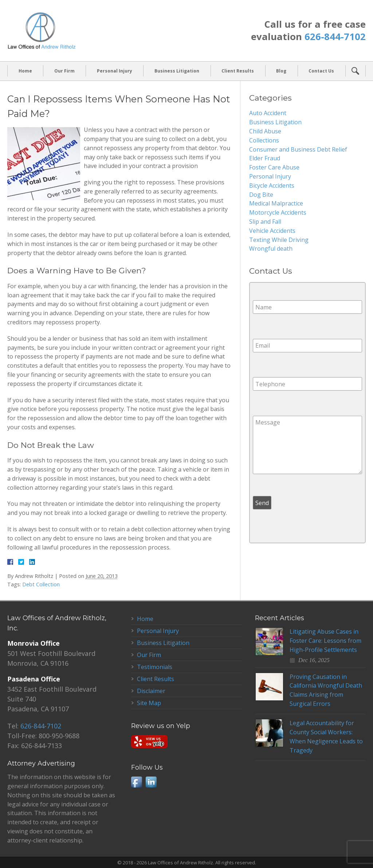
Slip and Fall (265, 222)
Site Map (149, 703)
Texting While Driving (279, 240)
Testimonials (155, 667)
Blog (281, 71)
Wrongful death (271, 249)
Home (25, 71)
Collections (264, 140)
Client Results (238, 71)
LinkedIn (151, 782)
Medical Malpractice (276, 203)
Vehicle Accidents (272, 231)
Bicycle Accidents (272, 185)
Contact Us (321, 71)
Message (307, 445)
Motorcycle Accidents (278, 212)
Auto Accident (268, 113)
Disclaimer (151, 691)
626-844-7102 (335, 37)
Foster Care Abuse (274, 167)
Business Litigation (177, 71)
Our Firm (64, 71)
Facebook (137, 782)
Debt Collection (41, 584)
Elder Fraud (265, 158)
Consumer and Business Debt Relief (298, 149)
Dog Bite (261, 195)
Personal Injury (115, 71)
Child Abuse (265, 131)
